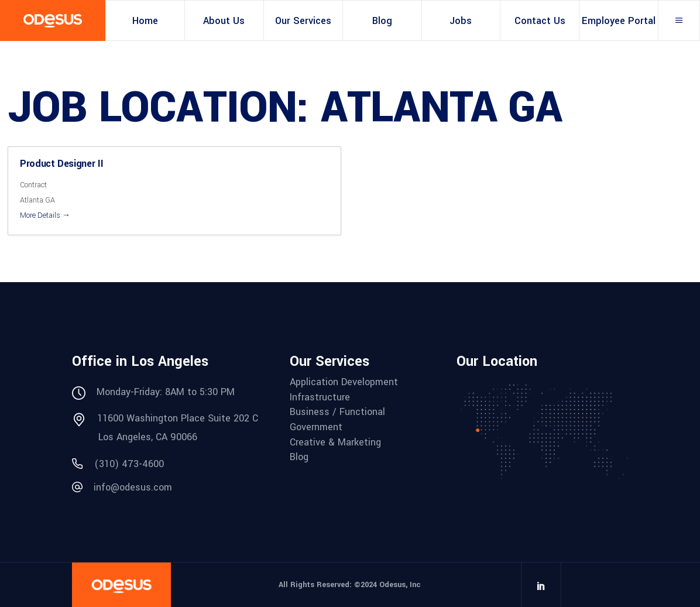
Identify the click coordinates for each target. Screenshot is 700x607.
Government (316, 427)
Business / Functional (337, 412)
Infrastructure (320, 397)
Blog (299, 457)
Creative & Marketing (335, 443)
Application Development (344, 382)
